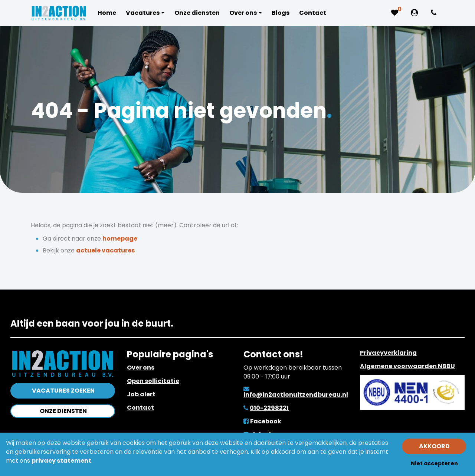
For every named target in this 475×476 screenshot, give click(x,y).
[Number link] (435, 13)
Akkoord (434, 446)
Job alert (141, 394)
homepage (120, 239)
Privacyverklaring (388, 353)
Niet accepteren (434, 463)
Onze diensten (63, 411)
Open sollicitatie (153, 381)
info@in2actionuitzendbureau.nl (296, 395)
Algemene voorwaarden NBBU (407, 366)
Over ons (141, 368)
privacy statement (61, 461)
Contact (140, 408)
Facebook (266, 421)
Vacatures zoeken (63, 391)
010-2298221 (269, 408)
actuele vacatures (105, 250)
